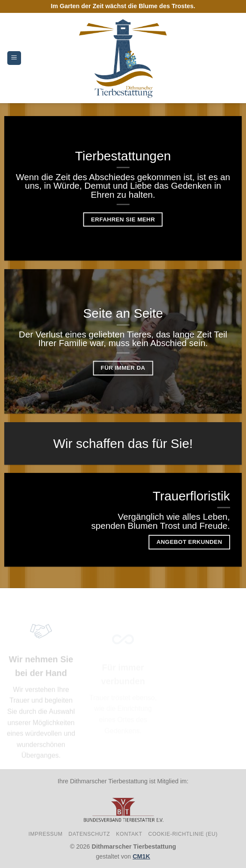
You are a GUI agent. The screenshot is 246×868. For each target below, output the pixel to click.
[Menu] (14, 58)
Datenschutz (90, 834)
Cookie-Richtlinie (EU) (183, 834)
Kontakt (129, 834)
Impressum (46, 834)
